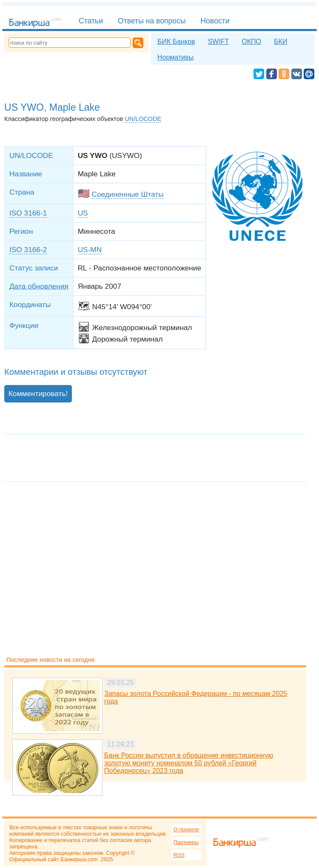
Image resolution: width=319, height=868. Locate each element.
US (83, 213)
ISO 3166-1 (28, 213)
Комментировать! (38, 394)
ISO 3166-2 (28, 250)
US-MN (90, 250)
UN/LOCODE (143, 119)
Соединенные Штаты (127, 194)
